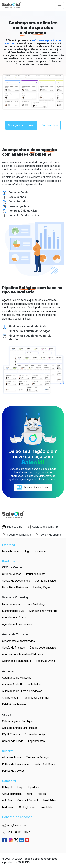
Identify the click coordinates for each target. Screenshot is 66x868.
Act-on (42, 794)
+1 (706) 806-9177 (16, 832)
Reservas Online (45, 661)
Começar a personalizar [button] (21, 125)
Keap (20, 787)
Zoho (30, 794)
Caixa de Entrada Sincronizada (20, 728)
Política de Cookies (13, 771)
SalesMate (46, 807)
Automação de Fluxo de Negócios (22, 691)
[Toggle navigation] (59, 5)
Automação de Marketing (17, 678)
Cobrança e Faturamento (16, 661)
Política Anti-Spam (44, 764)
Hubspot (7, 787)
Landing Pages (42, 587)
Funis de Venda (11, 604)
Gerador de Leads (13, 741)
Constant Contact (28, 800)
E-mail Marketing (35, 604)
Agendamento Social (14, 617)
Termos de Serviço (37, 757)
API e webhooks (12, 757)
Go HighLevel (27, 807)
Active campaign (12, 794)
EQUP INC (24, 862)
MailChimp (8, 807)
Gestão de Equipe (45, 581)
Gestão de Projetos (13, 648)
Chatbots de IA (11, 698)
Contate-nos (41, 551)
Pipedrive (34, 787)
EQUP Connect (11, 735)
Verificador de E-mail (37, 698)
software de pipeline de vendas (33, 42)
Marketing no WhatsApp (43, 611)
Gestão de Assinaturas (43, 648)
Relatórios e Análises (14, 704)
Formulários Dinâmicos (15, 587)
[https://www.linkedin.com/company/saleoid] (22, 840)
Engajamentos (36, 741)
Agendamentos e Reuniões (18, 624)
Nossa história (10, 551)
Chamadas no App (36, 735)
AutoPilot (7, 800)
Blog (26, 551)
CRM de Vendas (12, 574)
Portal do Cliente (36, 574)
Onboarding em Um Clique (17, 721)
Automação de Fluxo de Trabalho (21, 684)
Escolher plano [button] (50, 125)
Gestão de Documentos (16, 581)
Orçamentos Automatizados (18, 641)
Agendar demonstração (33, 487)
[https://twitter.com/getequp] (17, 840)
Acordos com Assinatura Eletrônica (23, 654)
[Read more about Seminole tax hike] (5, 840)
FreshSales (49, 800)
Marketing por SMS (13, 611)
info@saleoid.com (15, 825)
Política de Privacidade (15, 764)
